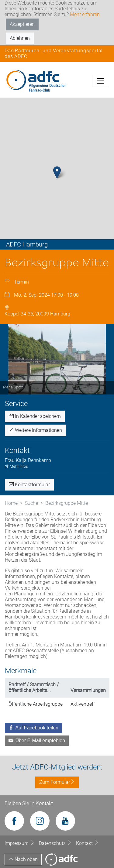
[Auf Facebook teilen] (33, 728)
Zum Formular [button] (57, 782)
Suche (31, 503)
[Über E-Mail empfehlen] (37, 741)
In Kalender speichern (35, 416)
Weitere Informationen (35, 430)
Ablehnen (20, 38)
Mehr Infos (16, 466)
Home (11, 503)
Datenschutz (56, 843)
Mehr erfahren (85, 14)
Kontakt (87, 843)
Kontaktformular (29, 485)
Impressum (20, 843)
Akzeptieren (22, 24)
